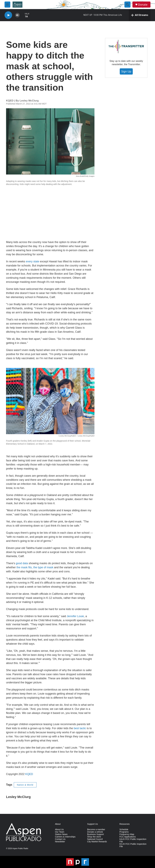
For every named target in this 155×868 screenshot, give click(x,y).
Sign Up (126, 71)
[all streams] (140, 15)
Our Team (60, 832)
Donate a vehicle (95, 832)
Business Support (96, 834)
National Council (95, 839)
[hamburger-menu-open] (7, 5)
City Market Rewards (97, 842)
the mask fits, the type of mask (35, 567)
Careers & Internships (65, 837)
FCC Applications (128, 837)
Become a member (96, 830)
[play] (8, 15)
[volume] (17, 15)
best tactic (80, 728)
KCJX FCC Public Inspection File (133, 845)
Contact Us (60, 839)
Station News (61, 834)
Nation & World (25, 785)
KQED (29, 774)
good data (22, 563)
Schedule (124, 830)
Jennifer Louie (75, 616)
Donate (143, 5)
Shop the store (94, 837)
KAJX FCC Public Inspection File (133, 840)
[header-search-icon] (127, 5)
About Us (59, 830)
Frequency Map (127, 834)
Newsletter (60, 842)
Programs (124, 832)
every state (33, 261)
